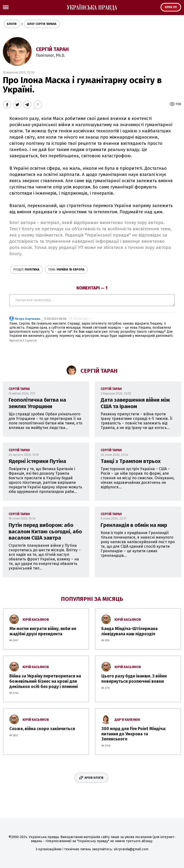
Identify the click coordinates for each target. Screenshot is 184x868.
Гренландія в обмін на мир (134, 525)
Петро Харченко (28, 319)
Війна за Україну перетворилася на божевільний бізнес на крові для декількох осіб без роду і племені (45, 681)
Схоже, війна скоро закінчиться (42, 729)
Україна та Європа (66, 270)
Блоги (12, 24)
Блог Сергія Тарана (42, 24)
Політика (26, 270)
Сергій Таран (52, 49)
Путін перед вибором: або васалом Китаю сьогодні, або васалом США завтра (45, 532)
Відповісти (16, 341)
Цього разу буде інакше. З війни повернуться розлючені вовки (134, 679)
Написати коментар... (92, 300)
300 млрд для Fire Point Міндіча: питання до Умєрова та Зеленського (134, 734)
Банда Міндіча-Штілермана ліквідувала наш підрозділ (129, 631)
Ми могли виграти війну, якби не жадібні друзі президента (43, 631)
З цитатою (31, 341)
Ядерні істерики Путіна (37, 461)
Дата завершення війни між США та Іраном (135, 403)
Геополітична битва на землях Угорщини (37, 403)
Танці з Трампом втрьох (131, 461)
